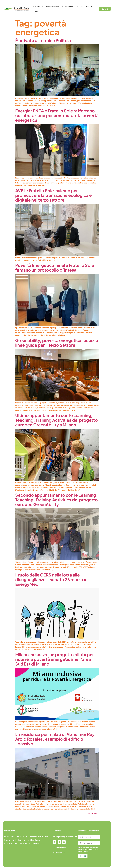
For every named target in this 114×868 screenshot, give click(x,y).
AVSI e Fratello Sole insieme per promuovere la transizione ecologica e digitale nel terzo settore (53, 195)
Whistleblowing (59, 852)
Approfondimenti (60, 847)
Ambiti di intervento (70, 6)
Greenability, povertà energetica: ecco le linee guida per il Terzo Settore (57, 343)
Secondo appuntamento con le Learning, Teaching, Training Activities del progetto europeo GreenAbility (56, 500)
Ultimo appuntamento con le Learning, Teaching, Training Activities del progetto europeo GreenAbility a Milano (56, 420)
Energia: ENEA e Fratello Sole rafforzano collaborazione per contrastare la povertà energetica (57, 115)
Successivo (93, 813)
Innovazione (86, 6)
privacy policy (83, 851)
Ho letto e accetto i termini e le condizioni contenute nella (89, 849)
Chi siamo (38, 6)
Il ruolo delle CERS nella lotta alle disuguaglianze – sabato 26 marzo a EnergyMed (51, 579)
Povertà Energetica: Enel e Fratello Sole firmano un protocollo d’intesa (55, 268)
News (38, 11)
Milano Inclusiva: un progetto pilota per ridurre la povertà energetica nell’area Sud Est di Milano (55, 659)
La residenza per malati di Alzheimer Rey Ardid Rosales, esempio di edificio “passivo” (55, 739)
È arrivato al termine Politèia (43, 40)
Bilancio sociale (52, 6)
